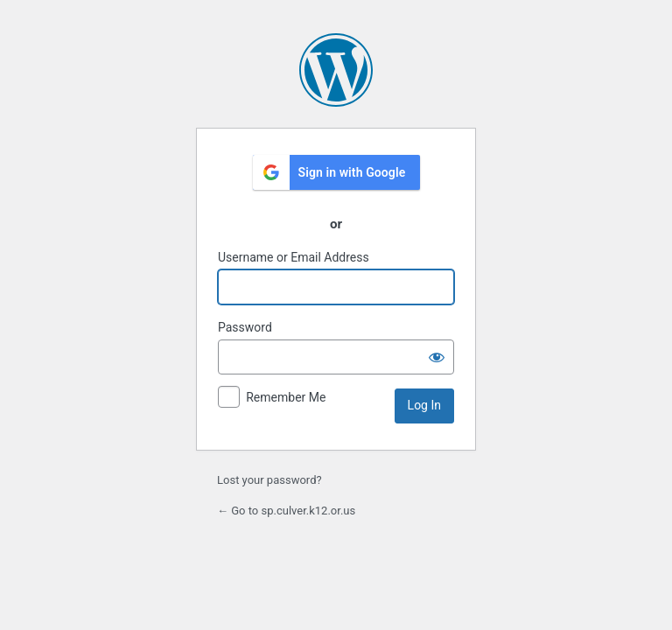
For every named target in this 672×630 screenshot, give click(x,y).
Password (245, 327)
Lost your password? (269, 480)
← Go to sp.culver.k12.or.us (286, 511)
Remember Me (286, 397)
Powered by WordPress (336, 70)
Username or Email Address (294, 257)
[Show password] (437, 357)
